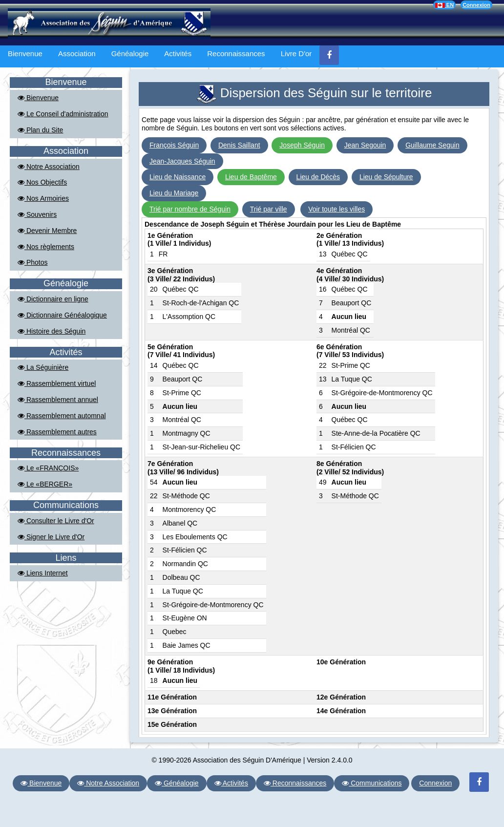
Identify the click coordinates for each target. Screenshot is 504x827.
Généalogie (130, 53)
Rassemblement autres (57, 432)
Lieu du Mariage (174, 193)
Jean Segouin (365, 145)
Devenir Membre (47, 231)
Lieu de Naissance (178, 177)
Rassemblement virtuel (57, 383)
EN (444, 5)
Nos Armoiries (43, 198)
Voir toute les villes (336, 209)
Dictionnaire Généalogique (62, 315)
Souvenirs (37, 214)
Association (77, 53)
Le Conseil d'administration (63, 114)
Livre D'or (296, 53)
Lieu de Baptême (251, 177)
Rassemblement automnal (62, 416)
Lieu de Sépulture (386, 177)
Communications (372, 783)
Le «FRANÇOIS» (48, 468)
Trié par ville (269, 209)
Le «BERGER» (45, 484)
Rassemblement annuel (58, 400)
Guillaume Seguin (432, 145)
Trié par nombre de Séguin (190, 209)
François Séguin (174, 145)
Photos (32, 262)
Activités (178, 53)
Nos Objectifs (42, 182)
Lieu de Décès (318, 177)
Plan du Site (40, 130)
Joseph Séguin (302, 145)
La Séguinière (43, 367)
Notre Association (49, 167)
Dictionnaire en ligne (53, 299)
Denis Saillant (239, 145)
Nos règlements (46, 247)
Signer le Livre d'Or (51, 537)
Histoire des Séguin (52, 331)
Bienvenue (25, 53)
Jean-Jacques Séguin (182, 161)
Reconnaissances (236, 53)
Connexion (476, 5)
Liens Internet (43, 573)
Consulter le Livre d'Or (56, 521)
